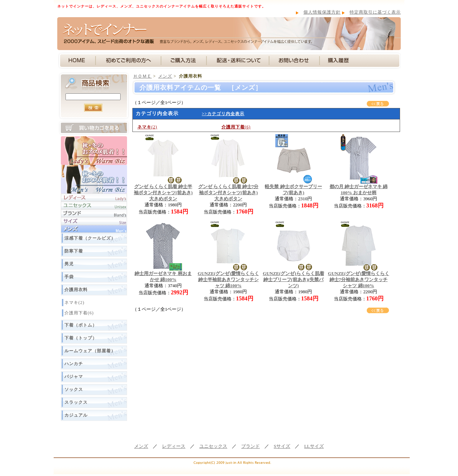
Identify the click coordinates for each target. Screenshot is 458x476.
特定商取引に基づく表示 (375, 12)
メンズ (165, 76)
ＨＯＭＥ (142, 76)
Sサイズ (282, 446)
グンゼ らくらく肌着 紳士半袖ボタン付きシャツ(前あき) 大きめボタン (163, 193)
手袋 (69, 277)
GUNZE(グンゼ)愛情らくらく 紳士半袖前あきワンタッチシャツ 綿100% (228, 280)
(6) (236, 127)
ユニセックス (213, 446)
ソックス (74, 389)
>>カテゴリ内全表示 (223, 114)
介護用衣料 (76, 290)
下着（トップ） (81, 338)
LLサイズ (314, 446)
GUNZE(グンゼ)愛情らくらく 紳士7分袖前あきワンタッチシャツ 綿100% (358, 280)
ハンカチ (74, 364)
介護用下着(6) (79, 313)
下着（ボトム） (81, 325)
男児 (69, 264)
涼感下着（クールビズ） (90, 238)
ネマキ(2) (74, 303)
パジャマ (74, 377)
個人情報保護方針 (322, 12)
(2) (147, 127)
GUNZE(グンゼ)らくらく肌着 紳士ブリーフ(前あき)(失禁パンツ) (293, 280)
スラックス (76, 402)
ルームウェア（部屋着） (90, 351)
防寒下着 (74, 251)
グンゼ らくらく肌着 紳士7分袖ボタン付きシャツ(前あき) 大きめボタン (228, 193)
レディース (174, 446)
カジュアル (76, 415)
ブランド (250, 446)
